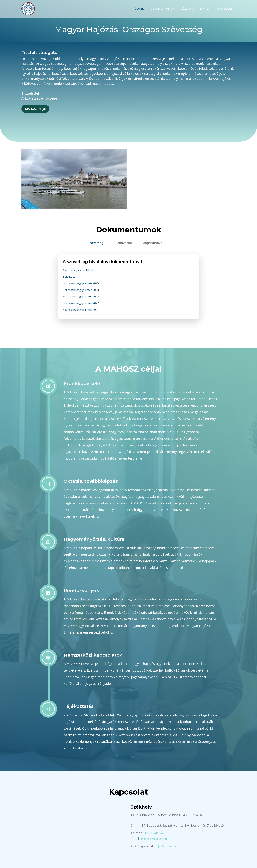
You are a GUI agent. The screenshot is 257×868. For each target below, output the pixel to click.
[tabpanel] (129, 291)
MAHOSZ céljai (35, 109)
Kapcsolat (224, 9)
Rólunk (138, 9)
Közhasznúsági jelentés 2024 (81, 290)
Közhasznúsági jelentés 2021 (81, 310)
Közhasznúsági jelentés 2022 (81, 303)
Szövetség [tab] (96, 243)
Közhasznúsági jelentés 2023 (81, 296)
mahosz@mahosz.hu (154, 839)
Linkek (205, 9)
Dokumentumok (162, 9)
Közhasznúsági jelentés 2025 (81, 283)
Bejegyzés (69, 277)
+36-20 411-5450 (155, 833)
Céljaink (187, 9)
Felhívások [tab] (123, 243)
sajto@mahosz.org (167, 846)
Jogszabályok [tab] (154, 243)
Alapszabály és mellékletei (79, 270)
